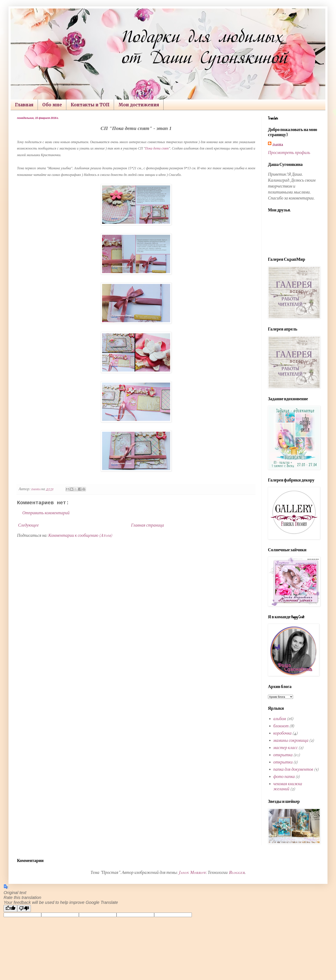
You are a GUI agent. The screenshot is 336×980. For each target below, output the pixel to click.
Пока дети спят (157, 148)
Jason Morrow (192, 872)
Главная (24, 105)
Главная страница (147, 525)
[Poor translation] (24, 908)
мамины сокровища (291, 740)
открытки (283, 762)
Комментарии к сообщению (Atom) (80, 535)
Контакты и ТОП (90, 105)
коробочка (282, 733)
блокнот (281, 726)
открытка (283, 755)
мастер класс (285, 748)
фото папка (284, 777)
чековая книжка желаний (288, 786)
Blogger (237, 872)
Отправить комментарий (46, 513)
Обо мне (52, 105)
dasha (278, 145)
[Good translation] (10, 908)
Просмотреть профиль (289, 153)
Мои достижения (139, 105)
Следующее (28, 525)
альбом (280, 719)
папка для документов (293, 769)
